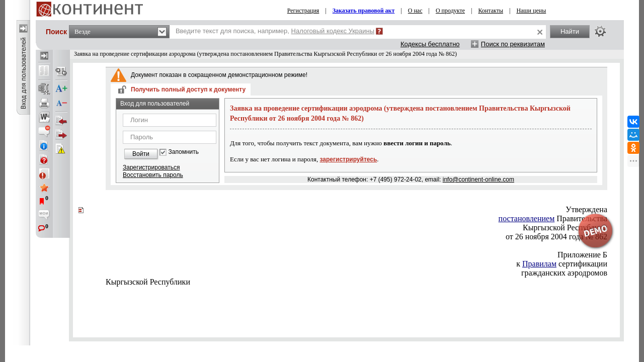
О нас (415, 11)
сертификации (562, 264)
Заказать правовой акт (364, 11)
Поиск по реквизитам (513, 44)
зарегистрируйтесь (349, 159)
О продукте (450, 11)
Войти (141, 154)
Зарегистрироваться (151, 167)
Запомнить (184, 152)
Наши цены (531, 11)
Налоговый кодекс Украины (333, 31)
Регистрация (303, 11)
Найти (570, 31)
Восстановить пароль (153, 175)
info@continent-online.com (478, 179)
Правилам (539, 264)
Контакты (491, 11)
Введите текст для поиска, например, (275, 31)
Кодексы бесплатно (430, 44)
